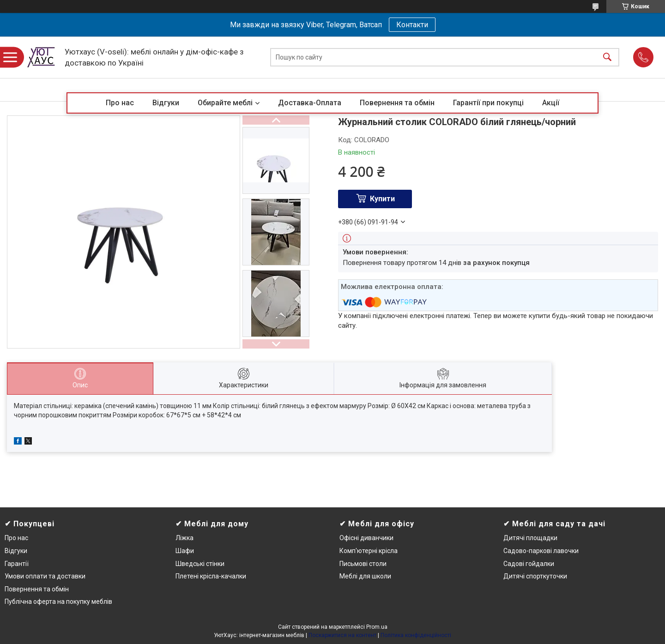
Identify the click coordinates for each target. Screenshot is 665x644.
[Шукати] (607, 57)
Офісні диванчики (366, 538)
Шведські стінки (200, 564)
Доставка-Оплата (310, 103)
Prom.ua (377, 627)
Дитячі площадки (530, 538)
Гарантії (17, 564)
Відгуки (166, 103)
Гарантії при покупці (488, 103)
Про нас (120, 103)
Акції (551, 103)
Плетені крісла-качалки (211, 576)
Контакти (412, 25)
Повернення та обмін (397, 103)
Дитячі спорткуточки (535, 576)
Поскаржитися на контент (342, 635)
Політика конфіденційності (416, 635)
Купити (382, 199)
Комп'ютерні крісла (369, 551)
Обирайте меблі (225, 103)
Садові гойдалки (529, 564)
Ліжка (184, 538)
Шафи (185, 551)
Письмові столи (363, 564)
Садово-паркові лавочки (541, 551)
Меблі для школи (365, 576)
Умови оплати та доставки (45, 576)
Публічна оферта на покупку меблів (58, 602)
